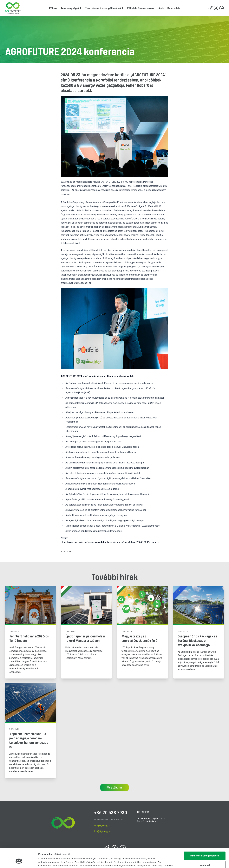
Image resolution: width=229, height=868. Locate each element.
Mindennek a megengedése (205, 841)
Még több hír (114, 787)
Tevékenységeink (71, 8)
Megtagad (205, 850)
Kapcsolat (174, 8)
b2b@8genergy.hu (103, 831)
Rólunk (53, 8)
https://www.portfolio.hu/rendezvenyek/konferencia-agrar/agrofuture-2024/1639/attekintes (110, 542)
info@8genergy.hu (103, 825)
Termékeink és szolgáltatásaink (104, 8)
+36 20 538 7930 (111, 813)
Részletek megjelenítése (51, 862)
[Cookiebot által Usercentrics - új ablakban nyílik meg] (19, 862)
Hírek (161, 8)
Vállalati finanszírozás (141, 8)
